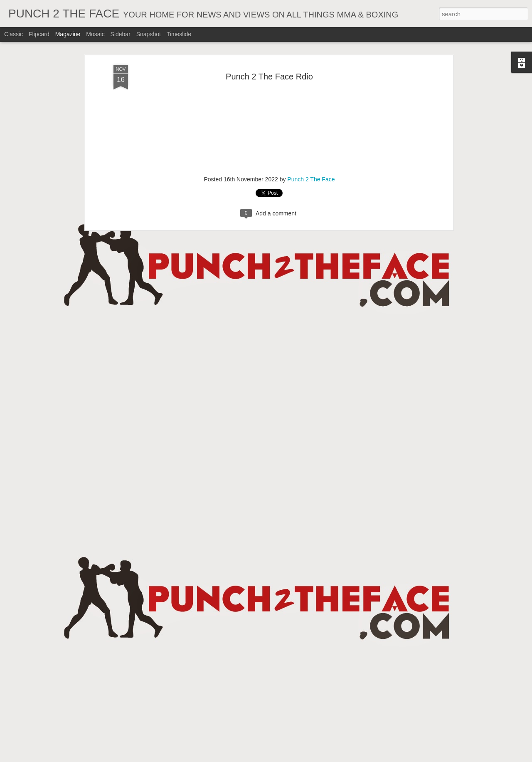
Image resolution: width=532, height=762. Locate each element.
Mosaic (95, 34)
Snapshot (149, 34)
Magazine (68, 34)
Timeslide (179, 34)
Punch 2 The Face (311, 179)
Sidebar (121, 34)
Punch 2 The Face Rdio (269, 77)
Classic (14, 34)
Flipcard (39, 34)
